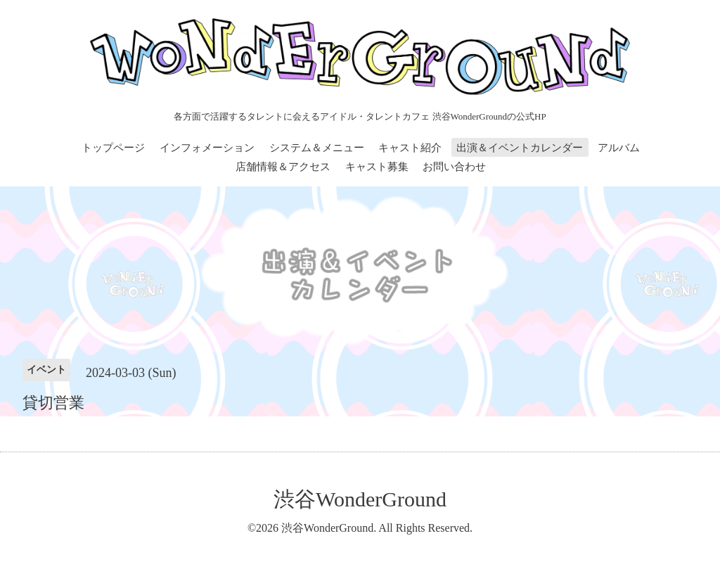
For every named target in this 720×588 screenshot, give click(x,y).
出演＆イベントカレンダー (520, 148)
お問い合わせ (454, 167)
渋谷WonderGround (360, 499)
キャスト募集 (377, 167)
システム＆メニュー (317, 148)
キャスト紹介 (410, 148)
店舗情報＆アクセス (283, 167)
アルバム (619, 148)
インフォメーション (207, 148)
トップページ (113, 148)
